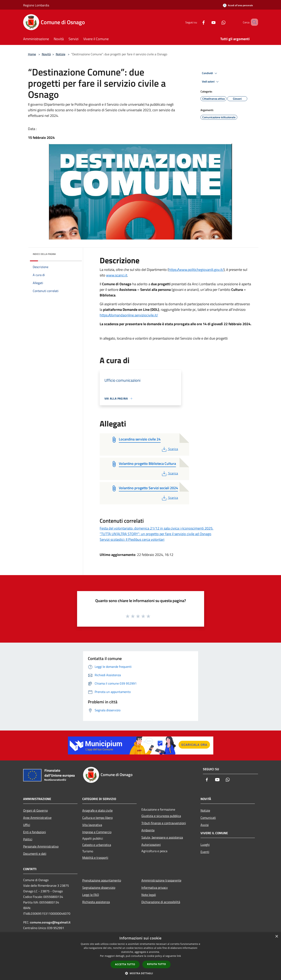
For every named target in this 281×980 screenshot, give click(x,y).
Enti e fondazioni (35, 832)
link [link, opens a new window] (179, 956)
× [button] (277, 937)
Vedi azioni (211, 82)
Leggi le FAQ (91, 895)
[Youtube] (208, 22)
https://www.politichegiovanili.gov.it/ (196, 270)
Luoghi (205, 845)
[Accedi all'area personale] (238, 5)
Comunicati (208, 818)
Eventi (205, 852)
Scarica (169, 449)
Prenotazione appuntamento (102, 880)
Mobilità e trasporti (95, 858)
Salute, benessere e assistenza (162, 837)
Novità (46, 54)
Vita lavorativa (92, 825)
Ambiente (148, 830)
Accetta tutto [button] (125, 964)
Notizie (61, 54)
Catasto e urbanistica (97, 845)
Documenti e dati (35, 854)
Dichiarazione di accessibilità (161, 902)
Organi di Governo (35, 810)
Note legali (149, 895)
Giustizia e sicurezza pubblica (161, 816)
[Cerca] (253, 22)
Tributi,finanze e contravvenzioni (164, 823)
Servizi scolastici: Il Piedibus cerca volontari (132, 539)
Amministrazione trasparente (161, 880)
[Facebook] (198, 22)
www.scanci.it (117, 275)
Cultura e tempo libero (97, 818)
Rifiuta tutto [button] (156, 964)
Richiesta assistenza (96, 902)
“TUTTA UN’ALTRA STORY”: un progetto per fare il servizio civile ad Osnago (155, 534)
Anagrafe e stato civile (97, 810)
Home (32, 54)
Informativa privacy (155, 888)
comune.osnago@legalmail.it (50, 922)
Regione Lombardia (36, 5)
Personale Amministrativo (41, 846)
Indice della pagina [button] (44, 254)
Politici (28, 839)
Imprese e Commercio (97, 832)
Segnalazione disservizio (99, 888)
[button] (141, 973)
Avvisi (205, 825)
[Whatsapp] (218, 22)
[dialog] (140, 956)
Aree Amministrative (37, 818)
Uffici (27, 825)
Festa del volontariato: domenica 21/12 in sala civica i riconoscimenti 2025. (156, 528)
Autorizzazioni (151, 845)
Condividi (210, 73)
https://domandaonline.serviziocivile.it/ (129, 315)
